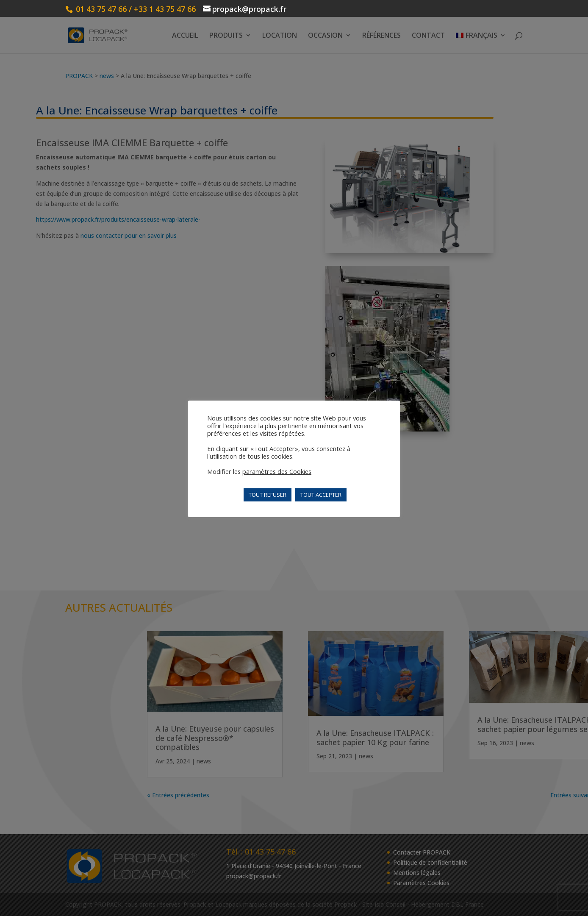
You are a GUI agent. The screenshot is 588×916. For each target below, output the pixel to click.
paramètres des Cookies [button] (277, 471)
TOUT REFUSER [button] (268, 495)
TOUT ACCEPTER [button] (321, 495)
